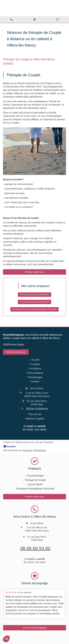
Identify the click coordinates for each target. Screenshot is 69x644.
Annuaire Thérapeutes (34, 450)
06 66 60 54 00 (35, 548)
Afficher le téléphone (37, 409)
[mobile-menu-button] (58, 19)
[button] (6, 639)
